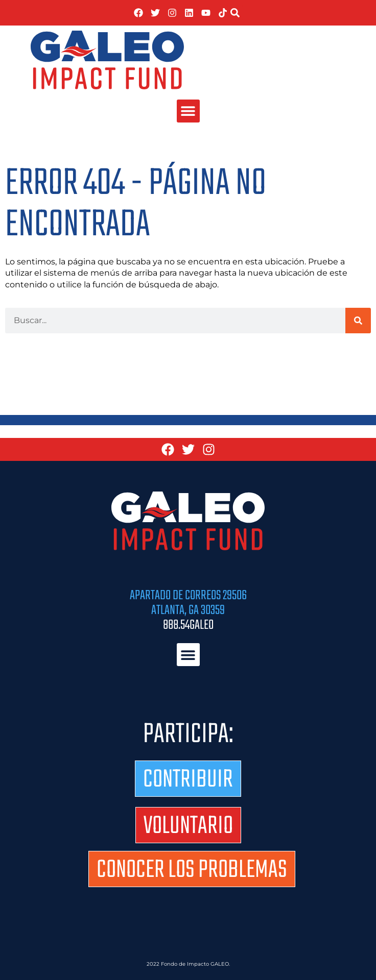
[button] (235, 13)
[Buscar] (358, 321)
